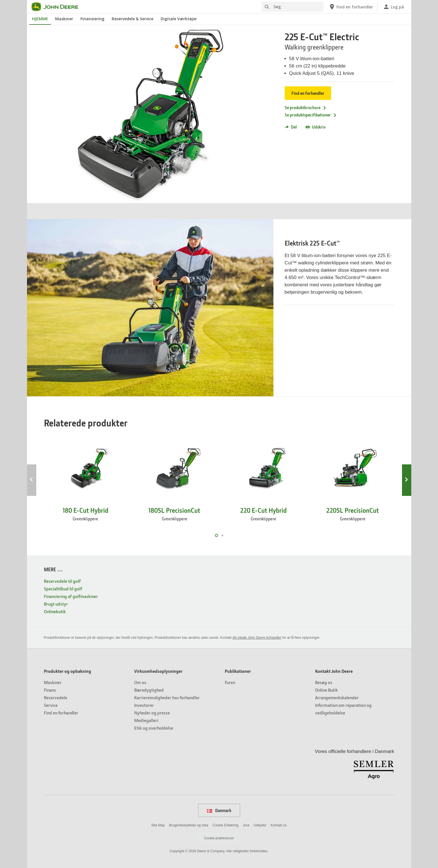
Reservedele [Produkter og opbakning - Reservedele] (56, 697)
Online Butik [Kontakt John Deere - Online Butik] (326, 690)
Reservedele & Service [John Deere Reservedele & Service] (132, 19)
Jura (246, 825)
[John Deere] (58, 7)
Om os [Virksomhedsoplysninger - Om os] (140, 682)
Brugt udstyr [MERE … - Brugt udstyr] (56, 604)
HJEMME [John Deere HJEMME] (40, 19)
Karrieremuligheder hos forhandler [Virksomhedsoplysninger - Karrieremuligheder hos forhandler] (167, 697)
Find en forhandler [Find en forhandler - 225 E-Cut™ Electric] (308, 93)
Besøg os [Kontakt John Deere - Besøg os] (324, 682)
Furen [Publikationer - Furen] (230, 682)
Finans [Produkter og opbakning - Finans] (50, 690)
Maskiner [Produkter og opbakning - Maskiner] (53, 682)
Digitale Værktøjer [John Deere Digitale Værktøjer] (179, 19)
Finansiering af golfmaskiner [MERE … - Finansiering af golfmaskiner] (71, 596)
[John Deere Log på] (393, 7)
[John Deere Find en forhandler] (351, 7)
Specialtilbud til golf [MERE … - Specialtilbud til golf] (63, 589)
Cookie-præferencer (219, 838)
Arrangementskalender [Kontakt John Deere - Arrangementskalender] (337, 697)
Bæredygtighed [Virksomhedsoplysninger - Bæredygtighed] (149, 690)
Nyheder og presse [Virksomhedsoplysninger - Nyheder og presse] (152, 713)
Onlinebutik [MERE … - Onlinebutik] (55, 611)
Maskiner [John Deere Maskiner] (64, 19)
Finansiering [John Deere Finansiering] (92, 19)
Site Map (158, 825)
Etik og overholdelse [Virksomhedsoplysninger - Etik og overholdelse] (154, 728)
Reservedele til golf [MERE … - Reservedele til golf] (62, 581)
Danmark (219, 810)
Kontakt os (279, 825)
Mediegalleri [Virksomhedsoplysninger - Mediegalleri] (146, 720)
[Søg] (293, 7)
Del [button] (291, 127)
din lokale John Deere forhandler (257, 638)
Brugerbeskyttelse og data (189, 825)
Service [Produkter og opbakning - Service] (51, 705)
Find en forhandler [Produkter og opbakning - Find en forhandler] (61, 713)
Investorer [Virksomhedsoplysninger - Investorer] (144, 705)
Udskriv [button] (316, 127)
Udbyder (260, 825)
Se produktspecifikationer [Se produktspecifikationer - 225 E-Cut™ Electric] (311, 115)
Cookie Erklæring (225, 825)
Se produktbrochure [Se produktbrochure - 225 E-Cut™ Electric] (306, 107)
